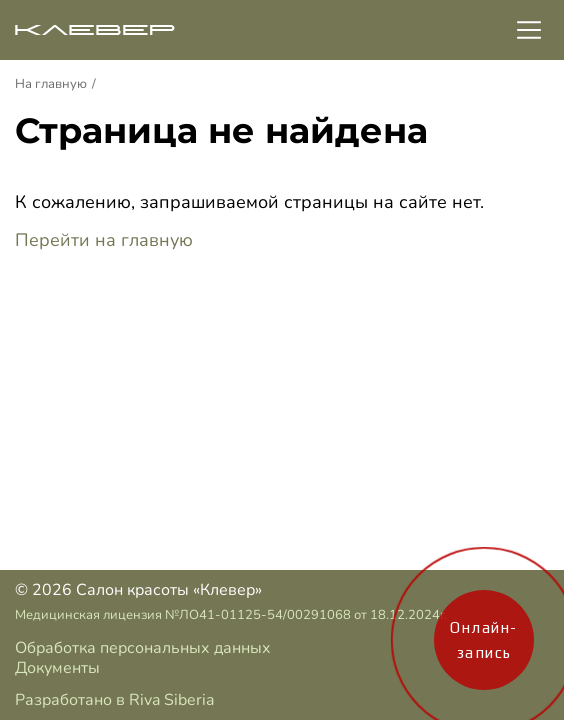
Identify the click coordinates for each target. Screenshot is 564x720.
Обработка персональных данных (143, 648)
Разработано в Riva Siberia (114, 700)
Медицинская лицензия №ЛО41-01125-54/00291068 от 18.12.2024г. (231, 615)
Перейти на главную (104, 240)
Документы (57, 668)
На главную (51, 84)
